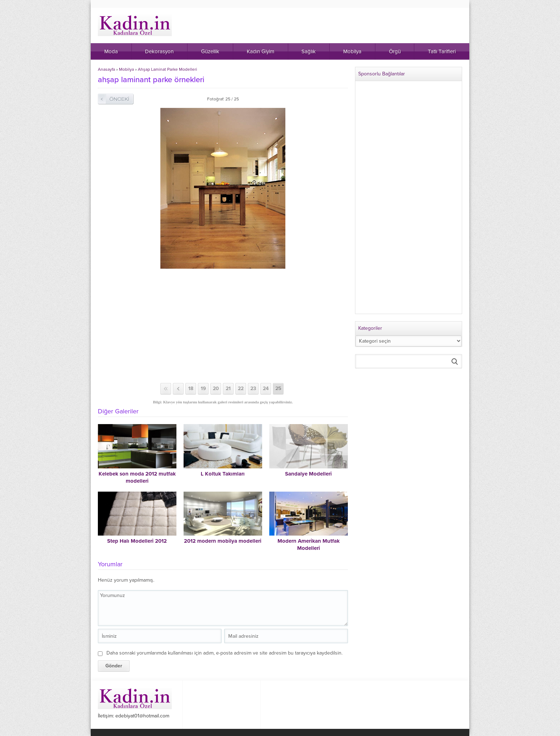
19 (203, 389)
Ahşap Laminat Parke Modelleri (167, 69)
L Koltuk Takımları (223, 474)
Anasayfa (106, 69)
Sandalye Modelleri (308, 474)
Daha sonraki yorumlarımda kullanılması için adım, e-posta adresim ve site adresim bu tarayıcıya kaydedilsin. (224, 653)
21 (228, 389)
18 (191, 389)
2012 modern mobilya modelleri (223, 541)
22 (241, 389)
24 (266, 389)
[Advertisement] (223, 326)
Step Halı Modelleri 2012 (137, 541)
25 (278, 389)
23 (253, 389)
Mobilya (126, 69)
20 (216, 389)
